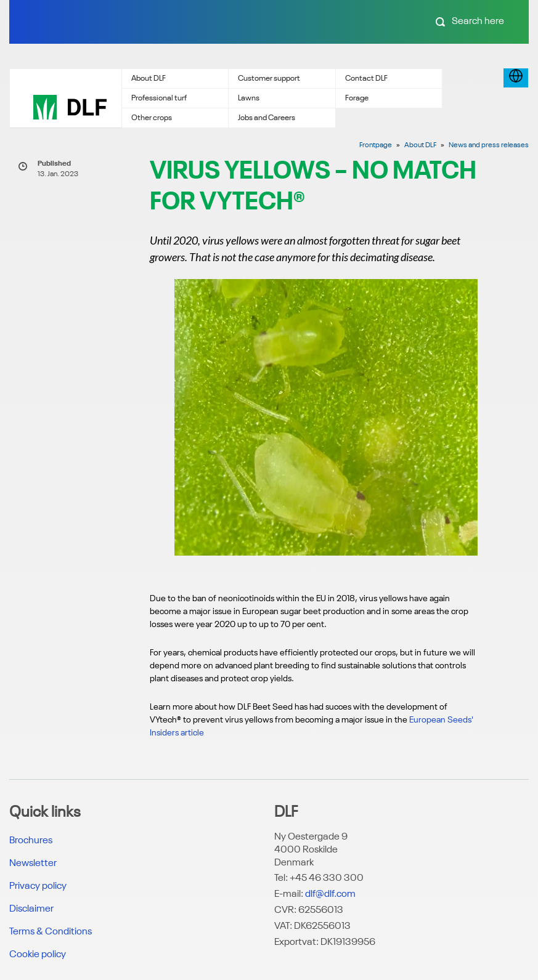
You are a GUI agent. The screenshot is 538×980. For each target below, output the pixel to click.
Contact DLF (366, 79)
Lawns (249, 98)
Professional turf (159, 98)
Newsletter (33, 864)
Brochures (31, 841)
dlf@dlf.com (330, 894)
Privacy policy (38, 886)
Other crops (152, 118)
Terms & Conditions (51, 932)
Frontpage (376, 145)
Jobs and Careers (267, 118)
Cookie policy (38, 955)
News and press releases (489, 145)
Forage (357, 98)
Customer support (269, 79)
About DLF (149, 79)
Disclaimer (31, 909)
